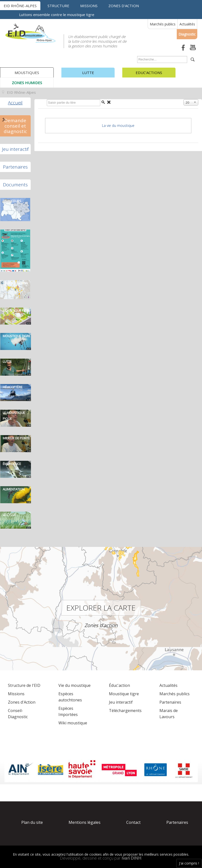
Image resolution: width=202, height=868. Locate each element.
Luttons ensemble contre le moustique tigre (57, 15)
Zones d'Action (22, 702)
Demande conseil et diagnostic (15, 126)
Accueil (15, 103)
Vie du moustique (75, 685)
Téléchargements (125, 711)
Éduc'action (119, 685)
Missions (89, 6)
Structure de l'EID (24, 685)
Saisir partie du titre (46, 100)
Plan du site (32, 822)
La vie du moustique (118, 125)
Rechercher (136, 57)
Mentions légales (85, 822)
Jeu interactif (15, 149)
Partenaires (15, 167)
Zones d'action (124, 6)
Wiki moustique (73, 723)
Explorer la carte (101, 608)
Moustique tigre (124, 694)
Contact (133, 822)
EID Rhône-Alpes (20, 6)
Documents (15, 185)
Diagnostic (187, 34)
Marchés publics (163, 24)
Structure (58, 6)
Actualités (187, 24)
